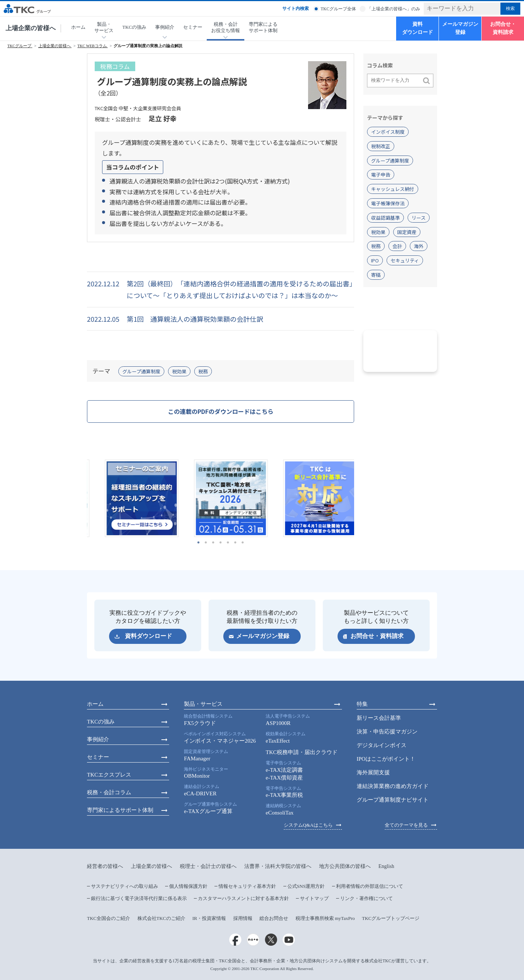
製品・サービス (203, 704)
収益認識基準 (385, 218)
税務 (203, 371)
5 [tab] (228, 543)
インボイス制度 (388, 132)
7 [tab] (243, 543)
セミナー (193, 27)
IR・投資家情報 (209, 918)
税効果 (179, 371)
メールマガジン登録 (460, 28)
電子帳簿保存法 (388, 203)
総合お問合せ (274, 918)
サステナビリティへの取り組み (125, 886)
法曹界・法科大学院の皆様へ (278, 866)
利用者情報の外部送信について (370, 886)
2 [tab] (206, 543)
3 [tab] (213, 543)
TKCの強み (134, 27)
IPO (375, 260)
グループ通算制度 (141, 371)
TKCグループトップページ (391, 918)
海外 (419, 246)
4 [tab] (221, 543)
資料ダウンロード (418, 28)
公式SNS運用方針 (306, 886)
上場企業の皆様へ (31, 28)
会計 (397, 246)
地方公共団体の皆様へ (345, 866)
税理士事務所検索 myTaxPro (325, 918)
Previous (81, 498)
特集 (362, 704)
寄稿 (376, 275)
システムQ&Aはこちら (308, 825)
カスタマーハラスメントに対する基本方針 (243, 898)
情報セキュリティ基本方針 (247, 886)
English (386, 866)
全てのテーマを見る (406, 825)
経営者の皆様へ (105, 866)
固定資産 (407, 232)
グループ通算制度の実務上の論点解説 (148, 46)
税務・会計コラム (109, 792)
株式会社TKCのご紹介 (161, 918)
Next (360, 498)
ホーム (78, 27)
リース (419, 218)
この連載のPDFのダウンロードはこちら (221, 411)
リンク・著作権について (366, 898)
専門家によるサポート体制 (263, 27)
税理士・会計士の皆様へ (208, 866)
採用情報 (243, 918)
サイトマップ (314, 898)
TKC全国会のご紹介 (109, 918)
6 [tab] (235, 543)
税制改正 (381, 146)
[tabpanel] (132, 498)
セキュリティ (405, 260)
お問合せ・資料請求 (503, 28)
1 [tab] (199, 543)
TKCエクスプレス (109, 775)
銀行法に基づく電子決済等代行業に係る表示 (139, 898)
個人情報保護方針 (188, 886)
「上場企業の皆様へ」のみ (394, 9)
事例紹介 (98, 739)
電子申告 (381, 175)
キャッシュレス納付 (393, 189)
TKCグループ (20, 46)
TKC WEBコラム (92, 46)
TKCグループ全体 (338, 9)
